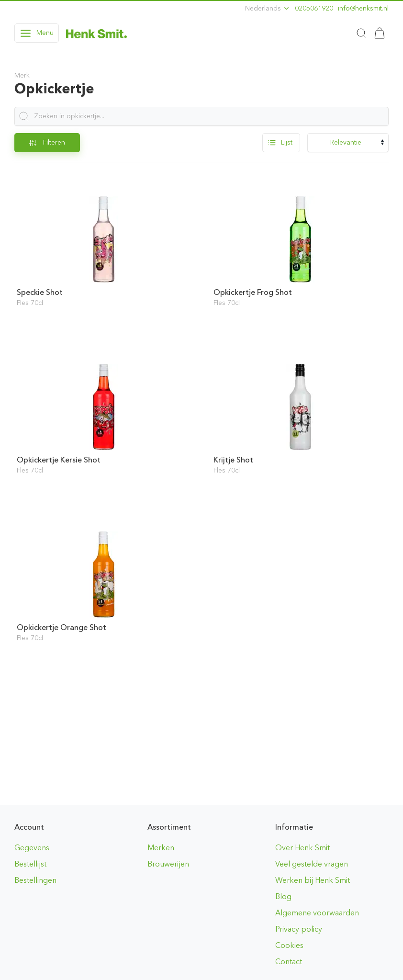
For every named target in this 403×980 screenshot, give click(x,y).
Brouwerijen (168, 864)
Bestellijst (30, 864)
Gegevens (32, 848)
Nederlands (268, 8)
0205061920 (314, 8)
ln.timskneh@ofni (363, 8)
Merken (161, 848)
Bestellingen (35, 880)
